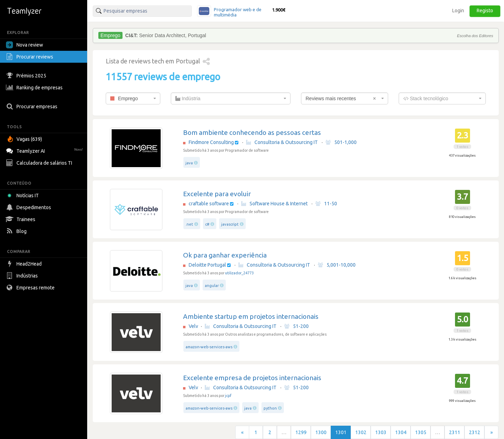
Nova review (24, 45)
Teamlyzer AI (45, 150)
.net (189, 224)
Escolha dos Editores (475, 36)
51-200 (296, 326)
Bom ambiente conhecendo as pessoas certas (252, 132)
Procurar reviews (30, 57)
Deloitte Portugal (207, 265)
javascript (230, 224)
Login (458, 11)
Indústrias (23, 276)
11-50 (326, 204)
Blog (17, 231)
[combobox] (133, 98)
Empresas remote (31, 288)
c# (207, 224)
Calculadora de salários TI (40, 163)
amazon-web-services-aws (209, 347)
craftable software (209, 204)
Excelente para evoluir (217, 194)
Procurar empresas (33, 107)
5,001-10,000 (337, 265)
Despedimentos (29, 207)
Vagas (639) (25, 139)
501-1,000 (341, 142)
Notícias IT (24, 196)
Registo (485, 11)
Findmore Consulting (211, 142)
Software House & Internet (274, 204)
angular (212, 286)
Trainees (22, 219)
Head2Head (25, 264)
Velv (193, 326)
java (189, 163)
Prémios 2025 (27, 76)
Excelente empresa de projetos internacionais (252, 378)
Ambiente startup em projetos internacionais (251, 316)
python (270, 408)
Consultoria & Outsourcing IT (282, 142)
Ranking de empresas (35, 88)
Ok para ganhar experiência (225, 255)
